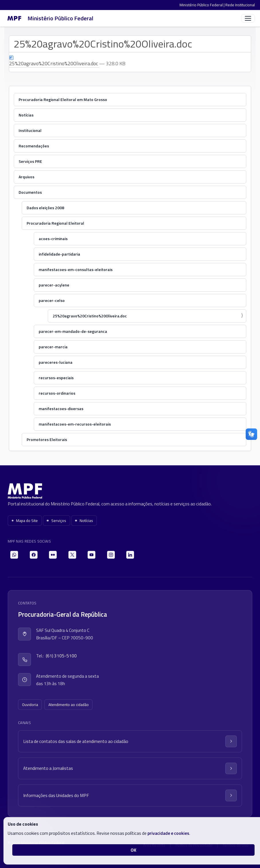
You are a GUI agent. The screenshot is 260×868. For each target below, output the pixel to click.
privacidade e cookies (168, 833)
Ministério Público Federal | (202, 5)
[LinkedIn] (130, 555)
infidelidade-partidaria (59, 254)
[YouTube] (91, 555)
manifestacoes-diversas (61, 409)
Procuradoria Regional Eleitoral (55, 223)
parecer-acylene (54, 285)
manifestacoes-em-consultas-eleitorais (76, 269)
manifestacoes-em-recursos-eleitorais (75, 424)
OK (133, 850)
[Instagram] (111, 555)
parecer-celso (52, 300)
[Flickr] (53, 555)
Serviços (56, 521)
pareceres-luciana (56, 362)
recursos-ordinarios (57, 393)
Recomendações (34, 146)
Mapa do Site (25, 521)
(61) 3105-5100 (61, 656)
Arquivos (26, 177)
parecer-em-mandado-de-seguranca (73, 331)
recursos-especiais (56, 378)
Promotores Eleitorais (47, 439)
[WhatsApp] (14, 555)
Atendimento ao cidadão (69, 705)
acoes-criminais (53, 239)
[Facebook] (34, 555)
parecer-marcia (53, 347)
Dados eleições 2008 (45, 208)
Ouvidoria (30, 705)
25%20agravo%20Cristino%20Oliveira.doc (90, 316)
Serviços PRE (30, 161)
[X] (72, 555)
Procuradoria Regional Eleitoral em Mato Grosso (63, 99)
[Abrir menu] (248, 18)
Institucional (30, 130)
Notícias (26, 115)
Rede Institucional (240, 5)
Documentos (30, 192)
